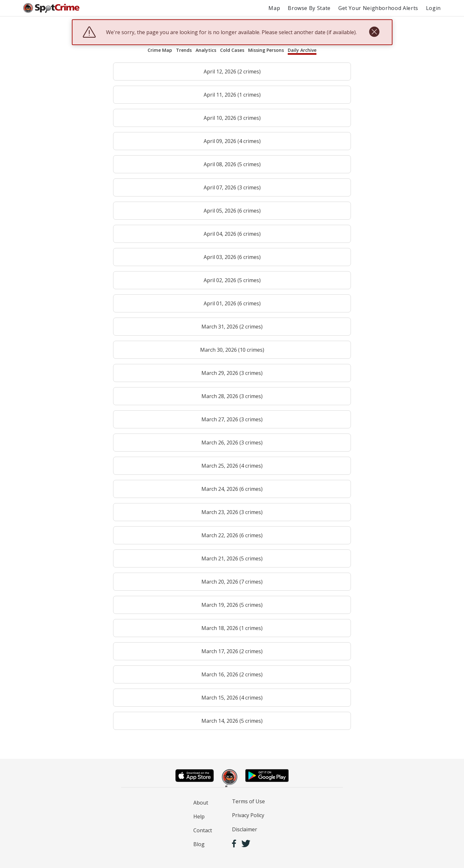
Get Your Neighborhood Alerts (378, 8)
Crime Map (160, 50)
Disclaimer (245, 829)
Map (274, 8)
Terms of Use (248, 801)
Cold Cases (232, 50)
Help (199, 816)
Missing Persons (266, 50)
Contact (203, 830)
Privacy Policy (248, 815)
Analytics (206, 50)
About (201, 803)
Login (433, 8)
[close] (374, 32)
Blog (199, 844)
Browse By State (309, 8)
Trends (184, 50)
